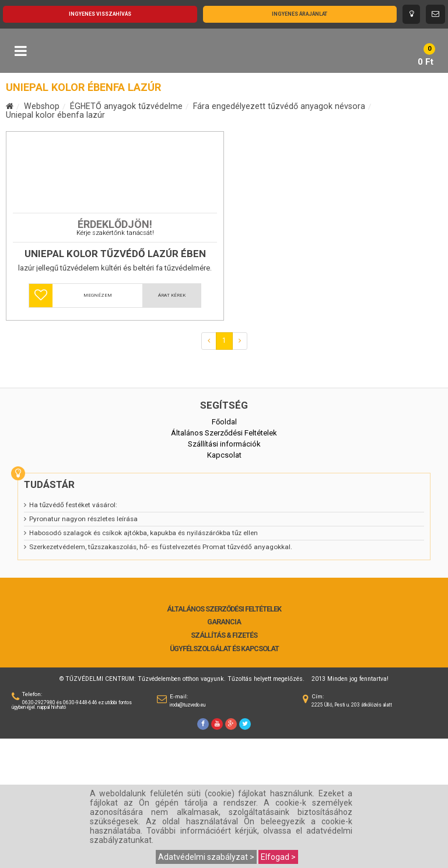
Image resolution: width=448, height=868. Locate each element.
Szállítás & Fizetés (224, 765)
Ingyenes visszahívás (100, 14)
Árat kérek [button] (172, 425)
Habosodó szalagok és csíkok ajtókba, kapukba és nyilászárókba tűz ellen (143, 662)
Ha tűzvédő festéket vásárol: (73, 634)
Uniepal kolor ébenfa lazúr (55, 115)
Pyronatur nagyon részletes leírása (83, 648)
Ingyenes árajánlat (300, 14)
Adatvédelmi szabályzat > (206, 857)
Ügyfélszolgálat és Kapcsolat (224, 778)
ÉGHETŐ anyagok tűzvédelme (126, 106)
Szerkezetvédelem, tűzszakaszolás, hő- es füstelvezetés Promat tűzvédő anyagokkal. (161, 676)
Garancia (224, 751)
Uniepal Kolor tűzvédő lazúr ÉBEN (115, 383)
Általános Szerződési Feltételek (224, 739)
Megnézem (98, 425)
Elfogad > (278, 857)
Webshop (42, 106)
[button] (41, 425)
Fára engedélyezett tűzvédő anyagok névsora (279, 106)
